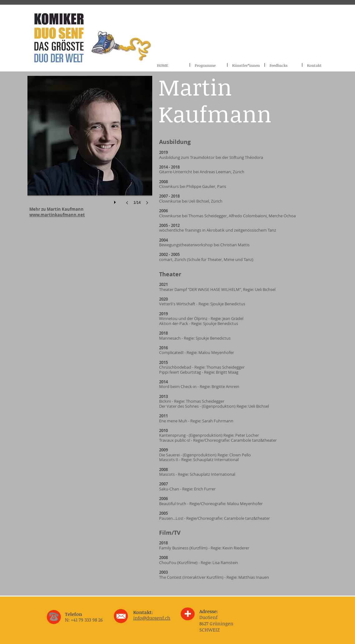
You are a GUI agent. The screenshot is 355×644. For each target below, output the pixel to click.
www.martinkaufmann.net (57, 215)
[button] (90, 147)
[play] (116, 201)
